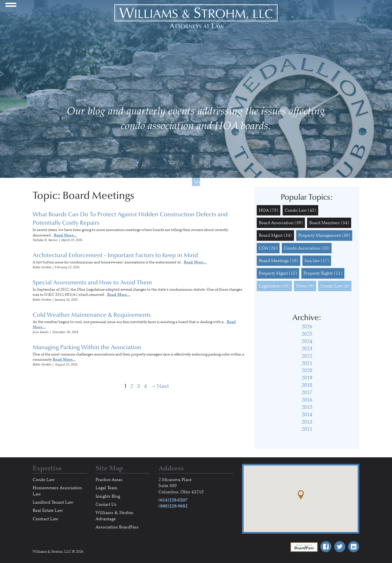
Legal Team (106, 488)
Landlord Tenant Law (53, 502)
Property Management (324, 235)
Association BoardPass (117, 527)
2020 (307, 370)
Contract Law (45, 519)
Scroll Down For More (199, 183)
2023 (307, 349)
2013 (307, 422)
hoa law (317, 261)
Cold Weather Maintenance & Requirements (92, 315)
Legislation (274, 286)
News (305, 286)
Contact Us (106, 504)
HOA (269, 210)
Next (154, 386)
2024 (307, 341)
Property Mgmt (278, 273)
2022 (307, 356)
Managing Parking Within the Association (87, 347)
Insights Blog (108, 496)
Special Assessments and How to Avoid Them (92, 282)
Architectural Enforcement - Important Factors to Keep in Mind (115, 255)
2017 (307, 392)
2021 (307, 363)
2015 (307, 407)
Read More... (65, 235)
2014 (307, 415)
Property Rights (323, 273)
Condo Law (300, 210)
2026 (307, 327)
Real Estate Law (48, 510)
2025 (307, 334)
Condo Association (307, 248)
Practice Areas (109, 480)
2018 (307, 385)
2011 (307, 429)
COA (268, 248)
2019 (307, 378)
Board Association (281, 223)
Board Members (329, 223)
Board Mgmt (275, 235)
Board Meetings (278, 261)
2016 (307, 400)
